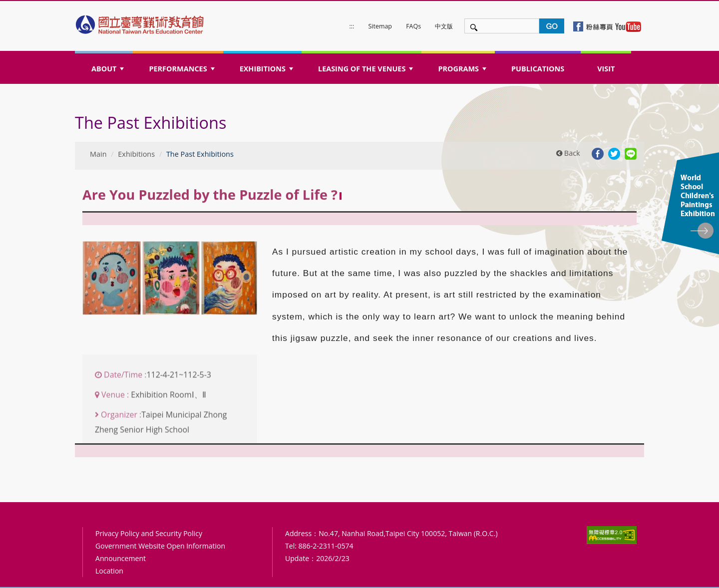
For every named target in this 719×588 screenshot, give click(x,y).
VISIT (606, 69)
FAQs (413, 26)
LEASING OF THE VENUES (367, 72)
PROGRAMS (463, 72)
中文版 (444, 26)
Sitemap (380, 26)
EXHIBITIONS (268, 72)
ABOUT (109, 72)
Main (98, 154)
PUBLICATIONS (538, 69)
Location (109, 571)
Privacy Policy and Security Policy (149, 533)
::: (352, 26)
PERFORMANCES (182, 72)
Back (568, 153)
